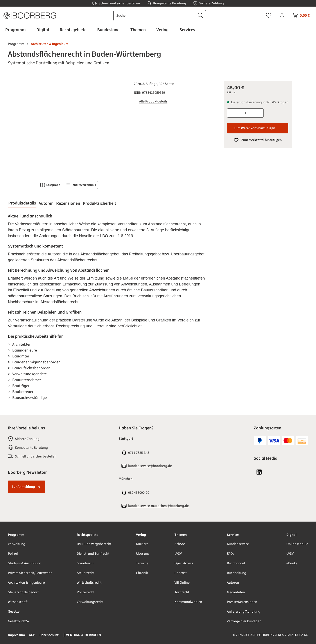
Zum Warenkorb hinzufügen (254, 128)
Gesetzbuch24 (18, 621)
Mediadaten (236, 592)
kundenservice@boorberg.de (150, 466)
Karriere (142, 544)
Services (233, 535)
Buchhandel (236, 563)
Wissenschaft (18, 602)
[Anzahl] (245, 113)
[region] (68, 128)
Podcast (180, 573)
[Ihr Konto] (282, 15)
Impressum (16, 635)
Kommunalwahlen (188, 602)
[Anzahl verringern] (232, 113)
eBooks (292, 563)
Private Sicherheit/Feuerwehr (30, 573)
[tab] (22, 203)
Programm (16, 535)
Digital (291, 535)
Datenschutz (49, 635)
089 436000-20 (139, 493)
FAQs (231, 554)
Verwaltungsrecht (90, 602)
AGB (32, 635)
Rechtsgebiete (88, 535)
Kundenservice (238, 544)
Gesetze (14, 612)
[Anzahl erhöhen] (259, 113)
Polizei (13, 554)
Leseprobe (50, 185)
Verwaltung (17, 544)
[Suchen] (201, 16)
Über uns (143, 554)
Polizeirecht (86, 592)
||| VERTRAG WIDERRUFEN (82, 635)
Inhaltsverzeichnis (81, 185)
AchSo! (180, 544)
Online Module (297, 544)
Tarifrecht (182, 592)
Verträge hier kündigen (244, 621)
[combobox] (155, 16)
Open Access (184, 563)
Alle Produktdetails (153, 101)
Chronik (142, 573)
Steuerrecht (86, 573)
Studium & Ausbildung (25, 563)
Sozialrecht (85, 563)
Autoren (233, 583)
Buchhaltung (237, 573)
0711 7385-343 (139, 453)
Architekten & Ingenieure (26, 583)
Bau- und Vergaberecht (94, 544)
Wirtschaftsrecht (89, 583)
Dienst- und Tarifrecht (93, 554)
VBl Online (182, 583)
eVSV (178, 554)
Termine (142, 563)
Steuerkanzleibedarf (23, 592)
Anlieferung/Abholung (244, 612)
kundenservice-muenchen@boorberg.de (158, 506)
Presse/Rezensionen (242, 602)
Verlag (141, 535)
